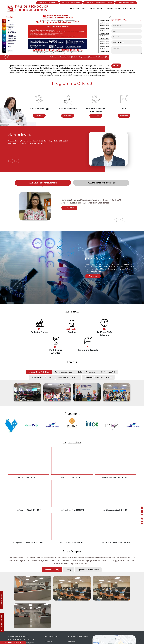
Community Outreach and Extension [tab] (98, 377)
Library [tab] (68, 570)
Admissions (109, 8)
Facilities (118, 8)
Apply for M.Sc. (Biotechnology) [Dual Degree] (99, 3)
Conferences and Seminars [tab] (68, 377)
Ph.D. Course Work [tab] (108, 372)
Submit (116, 66)
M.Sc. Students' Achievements (43, 183)
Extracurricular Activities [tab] (39, 372)
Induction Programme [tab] (86, 372)
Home (72, 8)
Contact (133, 8)
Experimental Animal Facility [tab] (88, 570)
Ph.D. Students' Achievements (101, 183)
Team (84, 8)
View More (39, 116)
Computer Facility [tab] (52, 570)
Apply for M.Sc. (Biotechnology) (71, 3)
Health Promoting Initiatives (126, 3)
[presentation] (125, 59)
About (78, 8)
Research (100, 8)
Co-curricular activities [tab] (63, 372)
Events (126, 8)
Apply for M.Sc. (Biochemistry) (48, 3)
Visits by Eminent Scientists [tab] (42, 377)
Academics (92, 8)
